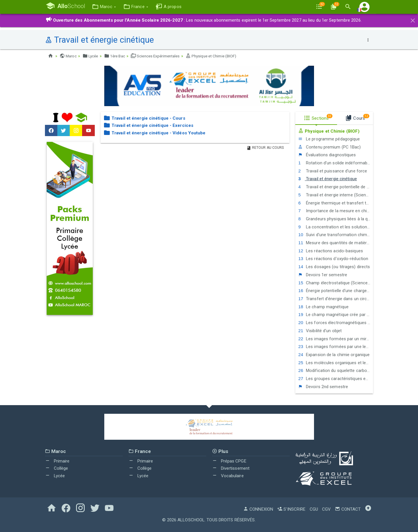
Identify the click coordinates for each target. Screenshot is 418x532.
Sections (318, 117)
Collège (57, 468)
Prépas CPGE (229, 461)
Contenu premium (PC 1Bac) (329, 147)
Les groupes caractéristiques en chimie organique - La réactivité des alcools (336, 379)
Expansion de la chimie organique (334, 355)
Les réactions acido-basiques (330, 251)
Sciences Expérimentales (160, 56)
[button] (106, 7)
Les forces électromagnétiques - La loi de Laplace (336, 323)
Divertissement (231, 468)
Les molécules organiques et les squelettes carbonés (336, 362)
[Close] (413, 20)
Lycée (92, 56)
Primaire (57, 461)
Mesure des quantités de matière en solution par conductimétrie (336, 243)
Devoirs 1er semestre (323, 275)
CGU (314, 509)
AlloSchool (191, 520)
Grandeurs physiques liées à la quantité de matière (336, 219)
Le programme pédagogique (329, 139)
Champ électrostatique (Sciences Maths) (336, 283)
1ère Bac (117, 56)
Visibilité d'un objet (320, 331)
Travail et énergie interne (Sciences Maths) (336, 195)
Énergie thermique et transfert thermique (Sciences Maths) (336, 203)
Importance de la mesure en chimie (336, 211)
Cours (357, 117)
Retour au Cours (265, 147)
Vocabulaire (228, 476)
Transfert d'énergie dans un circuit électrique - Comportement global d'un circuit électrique (336, 299)
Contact (348, 509)
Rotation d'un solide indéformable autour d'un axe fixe (336, 163)
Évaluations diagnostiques (327, 155)
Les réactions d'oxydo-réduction (333, 259)
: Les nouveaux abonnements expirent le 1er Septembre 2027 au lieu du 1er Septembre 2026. (204, 20)
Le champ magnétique (323, 307)
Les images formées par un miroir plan (336, 339)
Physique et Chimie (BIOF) (219, 56)
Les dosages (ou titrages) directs (334, 267)
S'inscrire (291, 509)
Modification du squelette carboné (335, 371)
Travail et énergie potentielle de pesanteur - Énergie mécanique (336, 187)
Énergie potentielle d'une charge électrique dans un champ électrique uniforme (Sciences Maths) (336, 291)
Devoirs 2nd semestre (323, 386)
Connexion (258, 509)
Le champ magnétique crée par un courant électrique (336, 315)
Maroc (69, 56)
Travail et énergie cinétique (327, 179)
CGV (326, 509)
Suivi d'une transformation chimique (336, 235)
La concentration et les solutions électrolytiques (336, 227)
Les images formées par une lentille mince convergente (336, 347)
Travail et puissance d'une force (333, 171)
